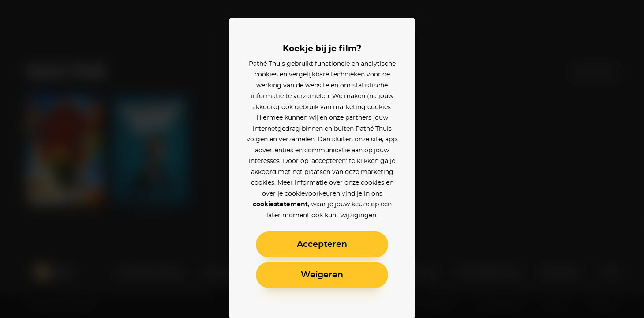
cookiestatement (280, 204)
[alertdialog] (322, 159)
